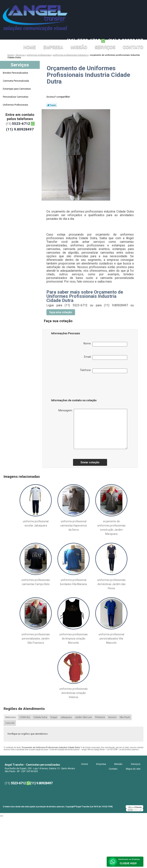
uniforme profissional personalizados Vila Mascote (111, 639)
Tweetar (52, 105)
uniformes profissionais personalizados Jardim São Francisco (36, 639)
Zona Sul (10, 723)
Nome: (105, 344)
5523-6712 (89, 41)
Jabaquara (66, 717)
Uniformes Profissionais (16, 105)
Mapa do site (133, 769)
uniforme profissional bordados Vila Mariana (73, 582)
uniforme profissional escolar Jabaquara (36, 523)
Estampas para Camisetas (17, 89)
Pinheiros (100, 717)
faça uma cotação (61, 312)
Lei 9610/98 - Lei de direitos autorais (123, 750)
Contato (133, 47)
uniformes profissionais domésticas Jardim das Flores (111, 584)
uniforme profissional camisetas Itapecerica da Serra (73, 526)
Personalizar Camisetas (16, 97)
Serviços (105, 47)
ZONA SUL (25, 717)
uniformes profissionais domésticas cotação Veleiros (73, 693)
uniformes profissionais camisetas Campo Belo (36, 582)
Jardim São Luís (83, 717)
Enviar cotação (90, 462)
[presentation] (75, 387)
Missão (79, 47)
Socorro (112, 717)
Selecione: (11, 717)
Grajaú (54, 717)
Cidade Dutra (40, 717)
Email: (106, 358)
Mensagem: (93, 429)
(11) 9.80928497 (126, 41)
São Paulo (125, 717)
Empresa (53, 47)
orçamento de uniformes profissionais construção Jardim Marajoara (111, 528)
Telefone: (104, 371)
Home (30, 47)
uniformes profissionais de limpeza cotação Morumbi (73, 639)
